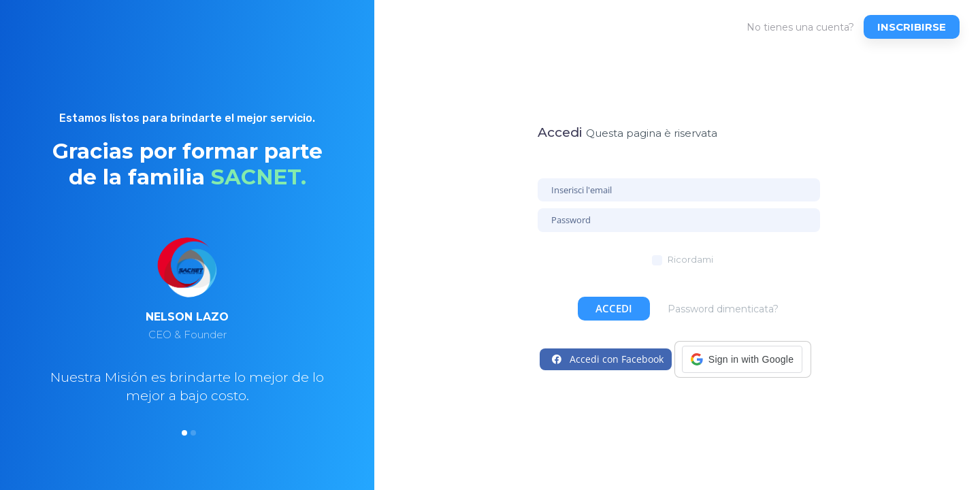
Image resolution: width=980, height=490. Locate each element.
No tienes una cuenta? (800, 27)
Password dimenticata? (723, 309)
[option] (187, 342)
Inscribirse (912, 27)
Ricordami (690, 259)
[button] (742, 359)
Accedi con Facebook (608, 359)
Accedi (614, 308)
